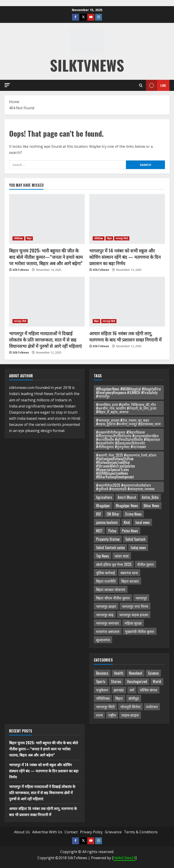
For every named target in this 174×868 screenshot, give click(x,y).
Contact (71, 832)
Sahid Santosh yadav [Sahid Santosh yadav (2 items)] (110, 548)
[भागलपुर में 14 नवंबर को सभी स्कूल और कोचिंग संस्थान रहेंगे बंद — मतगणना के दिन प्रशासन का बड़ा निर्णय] (127, 219)
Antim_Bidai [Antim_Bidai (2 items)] (150, 497)
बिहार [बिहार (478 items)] (119, 698)
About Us (22, 832)
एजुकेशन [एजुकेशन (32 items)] (102, 690)
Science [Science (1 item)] (153, 673)
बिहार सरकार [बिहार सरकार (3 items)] (130, 581)
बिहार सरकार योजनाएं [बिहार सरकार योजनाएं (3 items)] (111, 589)
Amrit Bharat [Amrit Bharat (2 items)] (127, 497)
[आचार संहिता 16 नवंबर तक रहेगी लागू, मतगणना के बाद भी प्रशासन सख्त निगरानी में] (127, 302)
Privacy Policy (91, 832)
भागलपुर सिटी (122, 238)
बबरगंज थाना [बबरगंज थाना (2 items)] (129, 573)
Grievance (113, 832)
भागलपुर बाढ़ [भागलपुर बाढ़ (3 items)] (105, 615)
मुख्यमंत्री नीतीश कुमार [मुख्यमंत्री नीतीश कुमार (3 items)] (140, 631)
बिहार (29, 238)
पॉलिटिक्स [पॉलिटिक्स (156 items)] (103, 698)
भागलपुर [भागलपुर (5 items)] (141, 598)
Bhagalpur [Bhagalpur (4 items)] (103, 506)
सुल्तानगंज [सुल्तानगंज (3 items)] (103, 640)
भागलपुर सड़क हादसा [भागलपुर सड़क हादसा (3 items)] (134, 615)
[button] (7, 85)
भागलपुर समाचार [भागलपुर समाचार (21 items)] (108, 623)
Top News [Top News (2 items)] (103, 556)
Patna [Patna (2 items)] (112, 531)
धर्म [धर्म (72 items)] (132, 690)
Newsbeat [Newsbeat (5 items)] (136, 673)
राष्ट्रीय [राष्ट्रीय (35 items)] (112, 715)
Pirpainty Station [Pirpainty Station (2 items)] (108, 539)
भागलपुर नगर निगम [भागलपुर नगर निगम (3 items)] (135, 606)
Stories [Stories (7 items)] (116, 681)
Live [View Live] (156, 85)
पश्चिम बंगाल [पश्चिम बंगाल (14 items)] (149, 690)
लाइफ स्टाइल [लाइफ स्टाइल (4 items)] (130, 715)
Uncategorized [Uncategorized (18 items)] (137, 681)
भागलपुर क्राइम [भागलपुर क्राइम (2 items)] (106, 606)
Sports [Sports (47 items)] (101, 681)
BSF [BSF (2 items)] (99, 514)
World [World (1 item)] (157, 681)
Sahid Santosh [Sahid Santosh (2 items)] (135, 539)
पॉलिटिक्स (18, 238)
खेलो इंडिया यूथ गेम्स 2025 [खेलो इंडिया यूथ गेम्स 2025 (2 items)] (114, 564)
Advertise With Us (47, 832)
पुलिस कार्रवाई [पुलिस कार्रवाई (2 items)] (105, 573)
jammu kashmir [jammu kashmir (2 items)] (107, 522)
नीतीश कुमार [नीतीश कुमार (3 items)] (145, 564)
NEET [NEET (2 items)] (99, 531)
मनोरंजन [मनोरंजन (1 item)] (152, 707)
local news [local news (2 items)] (143, 522)
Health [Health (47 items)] (119, 673)
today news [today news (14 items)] (138, 548)
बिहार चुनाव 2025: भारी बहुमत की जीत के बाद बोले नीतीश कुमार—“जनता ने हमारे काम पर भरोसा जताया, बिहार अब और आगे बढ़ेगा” (46, 257)
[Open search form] (141, 85)
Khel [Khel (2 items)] (127, 522)
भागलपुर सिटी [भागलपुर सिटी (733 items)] (105, 707)
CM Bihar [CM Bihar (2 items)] (113, 514)
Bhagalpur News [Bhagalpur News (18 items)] (127, 506)
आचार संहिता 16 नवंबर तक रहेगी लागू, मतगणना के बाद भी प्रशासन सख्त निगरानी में (125, 336)
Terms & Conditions (141, 832)
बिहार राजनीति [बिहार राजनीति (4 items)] (106, 581)
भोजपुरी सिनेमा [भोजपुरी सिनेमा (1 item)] (130, 707)
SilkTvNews (21, 270)
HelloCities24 (124, 858)
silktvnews (87, 65)
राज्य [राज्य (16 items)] (99, 715)
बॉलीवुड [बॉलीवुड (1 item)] (134, 698)
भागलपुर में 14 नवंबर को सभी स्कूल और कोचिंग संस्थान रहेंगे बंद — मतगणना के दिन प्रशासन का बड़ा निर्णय (125, 257)
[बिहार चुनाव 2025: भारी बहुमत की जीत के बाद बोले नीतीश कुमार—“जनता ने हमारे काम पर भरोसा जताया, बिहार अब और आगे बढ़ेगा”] (47, 219)
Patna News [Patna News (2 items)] (130, 531)
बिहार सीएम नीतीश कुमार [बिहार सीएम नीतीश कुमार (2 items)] (113, 598)
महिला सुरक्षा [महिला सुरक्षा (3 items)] (133, 623)
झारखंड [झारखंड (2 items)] (119, 690)
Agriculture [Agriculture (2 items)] (104, 497)
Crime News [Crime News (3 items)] (133, 514)
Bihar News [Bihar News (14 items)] (151, 506)
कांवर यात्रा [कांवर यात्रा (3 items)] (122, 556)
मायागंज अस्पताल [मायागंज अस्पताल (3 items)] (108, 631)
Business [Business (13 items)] (102, 673)
